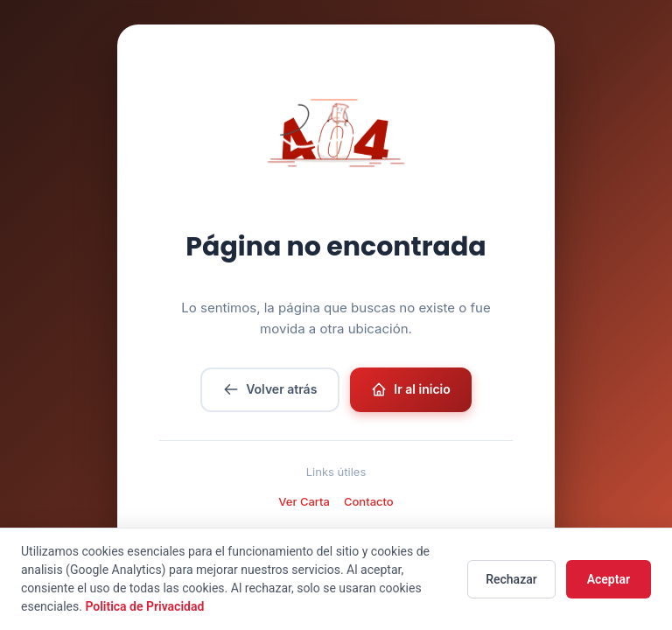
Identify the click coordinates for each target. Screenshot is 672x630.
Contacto (369, 501)
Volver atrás (270, 389)
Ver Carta (304, 501)
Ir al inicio (410, 389)
